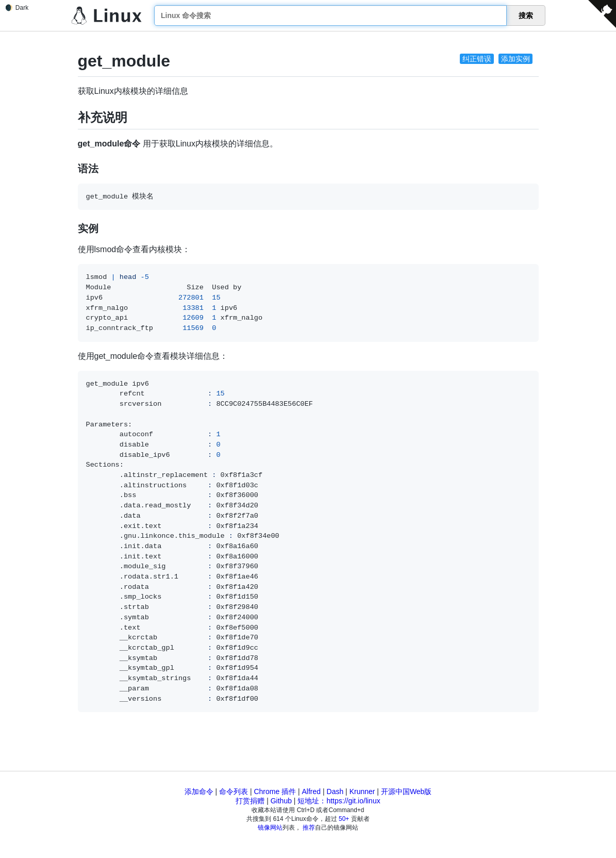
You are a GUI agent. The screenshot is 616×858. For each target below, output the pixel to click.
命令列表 (234, 791)
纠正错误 (477, 59)
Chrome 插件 (275, 791)
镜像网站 (270, 828)
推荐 (309, 828)
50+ (344, 819)
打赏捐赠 (250, 801)
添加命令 (199, 791)
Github (281, 801)
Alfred (312, 791)
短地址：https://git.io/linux (339, 801)
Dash (335, 791)
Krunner (362, 791)
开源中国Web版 (406, 791)
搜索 (526, 15)
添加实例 (515, 59)
